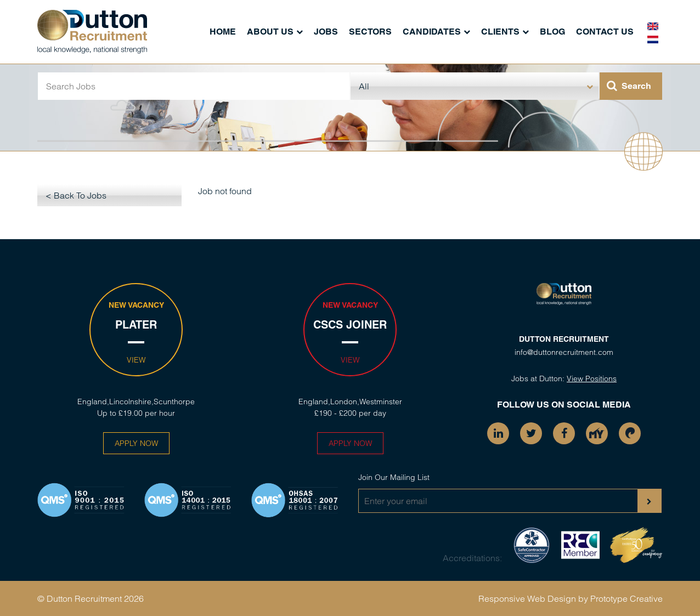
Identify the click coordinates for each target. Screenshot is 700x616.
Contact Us (605, 32)
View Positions (592, 378)
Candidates (432, 32)
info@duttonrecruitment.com (564, 352)
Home (223, 32)
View (136, 360)
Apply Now (136, 443)
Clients (500, 32)
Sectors (370, 32)
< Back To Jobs (76, 195)
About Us (270, 32)
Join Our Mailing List (394, 477)
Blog (552, 32)
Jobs (326, 32)
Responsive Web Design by (533, 598)
